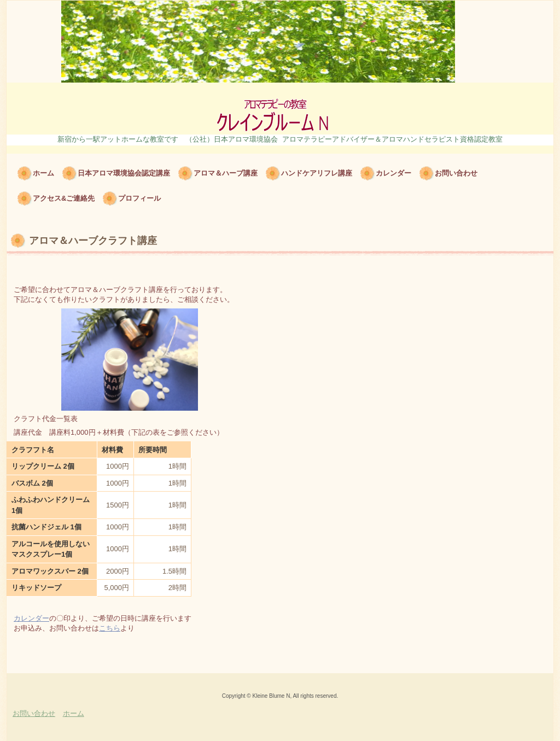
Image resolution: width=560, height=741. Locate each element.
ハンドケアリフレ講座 (317, 173)
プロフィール (139, 198)
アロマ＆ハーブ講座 (226, 173)
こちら (110, 628)
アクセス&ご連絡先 (64, 198)
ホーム (43, 173)
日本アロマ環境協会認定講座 (124, 173)
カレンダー (393, 173)
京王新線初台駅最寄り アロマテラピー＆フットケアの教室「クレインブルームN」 (280, 109)
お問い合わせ (456, 173)
